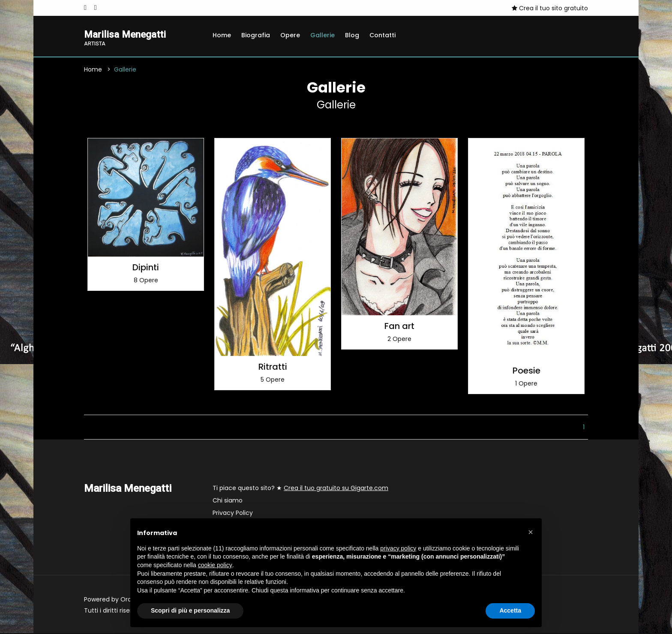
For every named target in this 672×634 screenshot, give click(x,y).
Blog (352, 35)
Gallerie (322, 35)
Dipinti (146, 268)
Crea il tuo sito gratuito (550, 8)
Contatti (382, 35)
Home (222, 35)
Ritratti (273, 368)
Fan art (399, 327)
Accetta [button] (510, 610)
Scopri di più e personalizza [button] (190, 610)
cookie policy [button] (215, 565)
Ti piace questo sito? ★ (300, 489)
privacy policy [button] (398, 548)
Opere (290, 35)
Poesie (526, 371)
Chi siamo (228, 501)
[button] (531, 532)
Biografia (256, 35)
